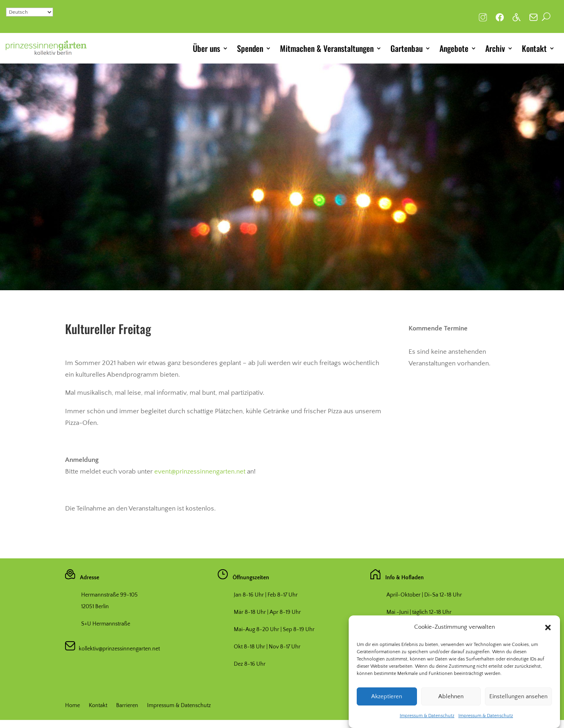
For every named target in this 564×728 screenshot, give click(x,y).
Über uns (206, 48)
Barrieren (127, 706)
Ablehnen (451, 697)
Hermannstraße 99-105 (109, 595)
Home (73, 706)
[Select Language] (30, 12)
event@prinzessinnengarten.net (200, 472)
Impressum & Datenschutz (427, 716)
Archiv (495, 48)
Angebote (454, 48)
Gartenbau (407, 48)
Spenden (250, 48)
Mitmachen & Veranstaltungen (327, 48)
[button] (548, 628)
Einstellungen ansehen (518, 697)
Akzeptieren (387, 697)
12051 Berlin (95, 607)
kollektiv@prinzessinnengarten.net (117, 649)
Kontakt (534, 48)
